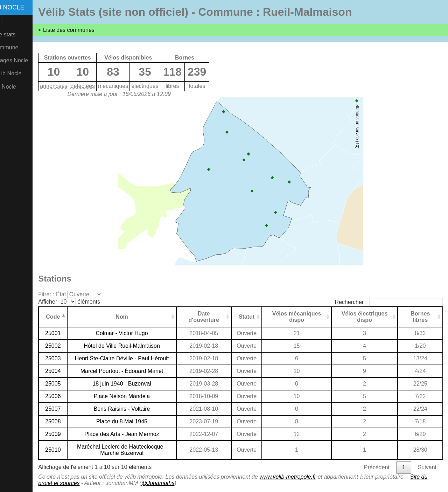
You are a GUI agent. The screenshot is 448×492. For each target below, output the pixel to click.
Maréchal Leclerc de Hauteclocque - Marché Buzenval (138, 450)
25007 (72, 409)
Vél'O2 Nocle (20, 87)
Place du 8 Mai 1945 (138, 421)
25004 (72, 371)
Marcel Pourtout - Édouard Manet (138, 371)
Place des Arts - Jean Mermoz (137, 434)
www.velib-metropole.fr (308, 477)
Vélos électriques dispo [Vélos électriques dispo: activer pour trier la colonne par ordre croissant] (369, 317)
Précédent (377, 467)
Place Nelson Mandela (138, 396)
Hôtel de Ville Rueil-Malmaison (138, 346)
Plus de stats (20, 34)
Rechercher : (388, 302)
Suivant (427, 467)
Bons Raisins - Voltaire (138, 409)
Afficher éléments (89, 302)
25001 (72, 333)
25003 (72, 358)
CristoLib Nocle (22, 73)
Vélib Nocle (24, 7)
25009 (72, 434)
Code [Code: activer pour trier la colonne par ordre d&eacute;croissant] (72, 317)
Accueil (13, 22)
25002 (72, 346)
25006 (72, 396)
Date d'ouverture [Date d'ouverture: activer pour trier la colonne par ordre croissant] (215, 317)
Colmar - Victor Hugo (137, 333)
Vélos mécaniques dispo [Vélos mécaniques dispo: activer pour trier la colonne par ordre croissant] (304, 317)
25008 (72, 421)
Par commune (21, 47)
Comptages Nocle (26, 60)
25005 (72, 384)
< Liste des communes (86, 30)
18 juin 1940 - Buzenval (137, 384)
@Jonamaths (186, 483)
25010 (72, 450)
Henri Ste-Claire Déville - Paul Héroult (138, 358)
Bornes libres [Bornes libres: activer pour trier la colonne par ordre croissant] (421, 317)
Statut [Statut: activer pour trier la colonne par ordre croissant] (256, 317)
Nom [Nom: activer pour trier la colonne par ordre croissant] (138, 317)
